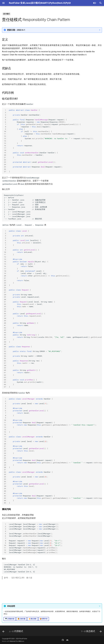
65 (5, 382)
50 (5, 347)
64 (5, 380)
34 (5, 309)
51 (5, 349)
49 (5, 344)
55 (5, 358)
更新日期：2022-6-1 (16, 30)
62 (5, 375)
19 (5, 153)
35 (5, 311)
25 (5, 167)
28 (5, 295)
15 (5, 143)
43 (5, 330)
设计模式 (6, 14)
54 (5, 356)
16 (5, 146)
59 (5, 368)
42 (5, 328)
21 (5, 157)
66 (5, 384)
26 (5, 169)
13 (5, 138)
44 (5, 332)
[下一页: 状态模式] (91, 631)
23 (5, 162)
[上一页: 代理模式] (13, 631)
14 (5, 141)
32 (5, 304)
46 (5, 337)
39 (5, 321)
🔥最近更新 (33, 619)
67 (5, 387)
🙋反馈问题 (22, 619)
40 (5, 323)
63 (5, 377)
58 (5, 365)
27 (5, 171)
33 (5, 306)
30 (5, 299)
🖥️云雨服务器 (10, 619)
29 (5, 297)
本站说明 (11, 606)
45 (5, 335)
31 (5, 302)
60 (5, 370)
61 (5, 373)
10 (5, 131)
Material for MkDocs (17, 641)
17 (5, 148)
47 (5, 339)
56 (5, 361)
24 (5, 164)
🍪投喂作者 (44, 619)
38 (5, 318)
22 (5, 160)
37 (5, 316)
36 (5, 314)
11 (5, 134)
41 (5, 325)
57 (5, 363)
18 (5, 150)
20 (5, 155)
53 (5, 354)
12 (5, 136)
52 (5, 351)
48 (5, 342)
